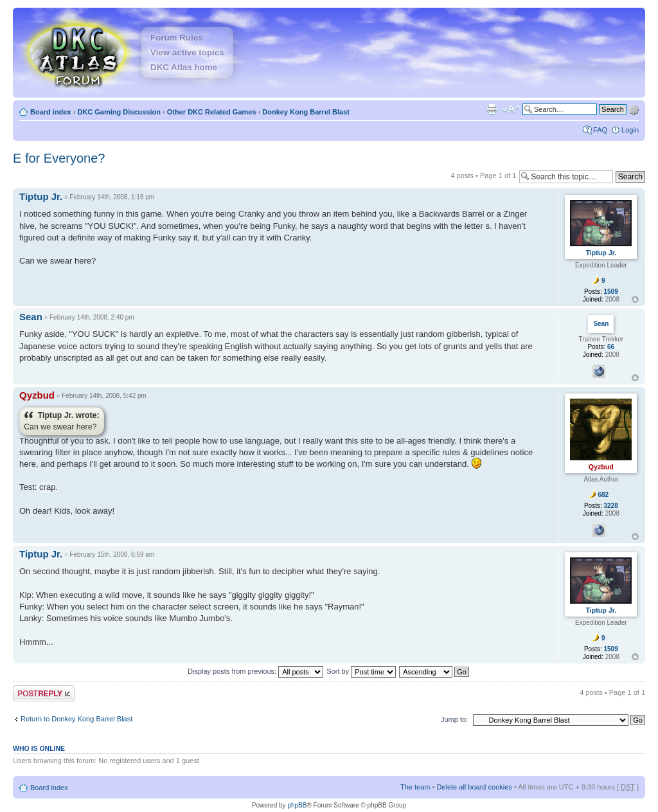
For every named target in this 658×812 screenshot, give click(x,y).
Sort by (361, 671)
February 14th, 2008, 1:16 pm (112, 197)
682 (603, 495)
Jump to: (454, 719)
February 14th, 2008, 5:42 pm (104, 396)
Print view (492, 109)
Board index (51, 112)
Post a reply (44, 693)
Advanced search (634, 109)
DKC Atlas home (184, 67)
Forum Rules (176, 38)
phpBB (297, 805)
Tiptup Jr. (41, 196)
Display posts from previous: (255, 671)
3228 (611, 506)
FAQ (600, 130)
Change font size (511, 109)
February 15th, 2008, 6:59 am (112, 555)
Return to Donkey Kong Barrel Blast (76, 719)
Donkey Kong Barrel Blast (306, 112)
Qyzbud (37, 395)
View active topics (187, 52)
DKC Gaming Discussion (119, 112)
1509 (611, 292)
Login (630, 130)
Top (635, 299)
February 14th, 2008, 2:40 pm (92, 317)
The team (415, 787)
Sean (31, 317)
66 (611, 347)
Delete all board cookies (474, 787)
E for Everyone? (59, 158)
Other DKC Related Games (212, 112)
